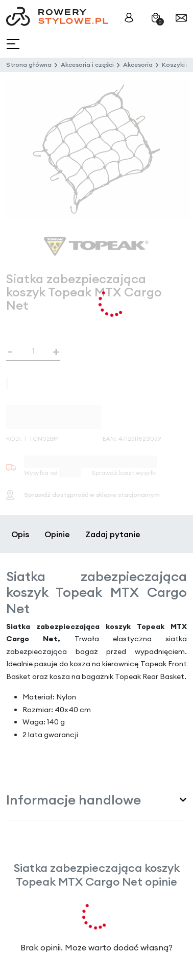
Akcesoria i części (87, 65)
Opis (20, 534)
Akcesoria (138, 65)
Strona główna (29, 65)
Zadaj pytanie (113, 534)
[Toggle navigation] (14, 44)
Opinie (57, 534)
